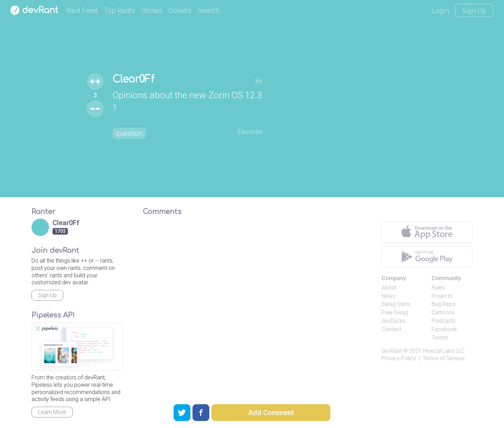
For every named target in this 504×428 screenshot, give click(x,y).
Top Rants (119, 10)
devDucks (394, 321)
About (389, 288)
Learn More (52, 412)
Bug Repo (444, 304)
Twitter (440, 338)
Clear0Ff (133, 79)
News (388, 296)
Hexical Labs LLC (444, 351)
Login (441, 10)
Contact (391, 329)
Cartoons (443, 312)
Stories (152, 10)
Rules (438, 288)
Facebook (444, 329)
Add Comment (271, 413)
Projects (442, 296)
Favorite (250, 132)
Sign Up (474, 10)
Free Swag (395, 312)
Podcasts (443, 321)
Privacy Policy (399, 358)
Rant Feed (82, 10)
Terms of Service (444, 358)
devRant (392, 351)
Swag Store (396, 304)
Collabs (180, 10)
